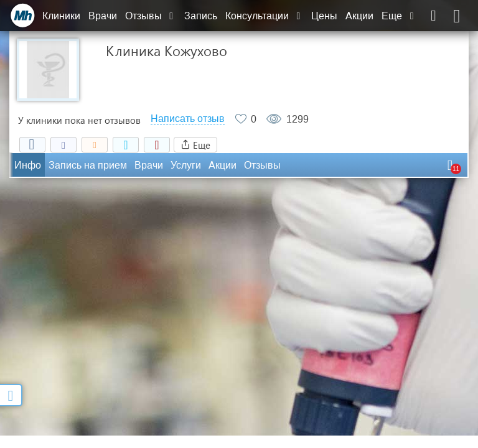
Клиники (61, 16)
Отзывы (151, 16)
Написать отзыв (188, 119)
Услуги (186, 165)
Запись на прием (88, 165)
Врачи (103, 16)
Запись (201, 16)
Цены (324, 16)
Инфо (28, 165)
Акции (359, 16)
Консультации (264, 16)
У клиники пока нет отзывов (79, 120)
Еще (399, 16)
